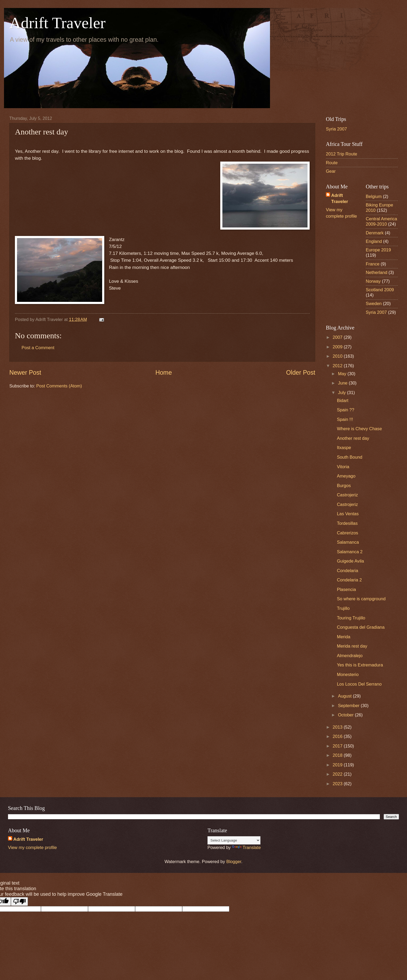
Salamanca (348, 542)
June (343, 383)
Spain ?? (345, 410)
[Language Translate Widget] (234, 840)
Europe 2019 (378, 250)
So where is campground (361, 599)
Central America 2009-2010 (381, 221)
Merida (344, 637)
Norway (373, 281)
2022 (338, 774)
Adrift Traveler (57, 23)
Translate (246, 848)
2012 (338, 366)
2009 (338, 347)
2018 (338, 755)
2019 (338, 765)
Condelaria (347, 571)
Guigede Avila (350, 561)
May (343, 374)
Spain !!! (345, 419)
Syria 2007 (336, 129)
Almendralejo (350, 656)
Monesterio (348, 675)
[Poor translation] (19, 901)
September (349, 706)
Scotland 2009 (380, 290)
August (345, 696)
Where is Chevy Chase (359, 429)
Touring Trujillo (351, 618)
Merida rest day (352, 646)
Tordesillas (347, 523)
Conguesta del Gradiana (361, 627)
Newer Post (25, 373)
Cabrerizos (347, 533)
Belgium (374, 197)
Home (164, 373)
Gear (331, 171)
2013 (338, 727)
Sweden (374, 304)
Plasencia (346, 590)
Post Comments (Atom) (59, 386)
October (346, 715)
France (373, 264)
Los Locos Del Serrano (359, 684)
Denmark (375, 233)
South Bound (350, 457)
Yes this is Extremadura (360, 665)
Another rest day (353, 438)
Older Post (301, 373)
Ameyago (346, 476)
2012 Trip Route (342, 154)
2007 (338, 337)
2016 (338, 736)
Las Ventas (348, 514)
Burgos (344, 486)
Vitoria (343, 467)
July (342, 393)
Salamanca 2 (350, 552)
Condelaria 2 (349, 580)
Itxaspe (344, 448)
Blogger (234, 862)
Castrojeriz (347, 495)
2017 (338, 746)
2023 (338, 784)
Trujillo (343, 608)
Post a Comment (38, 348)
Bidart (342, 401)
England (374, 241)
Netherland (377, 273)
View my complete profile (32, 848)
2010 (338, 356)
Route (332, 163)
